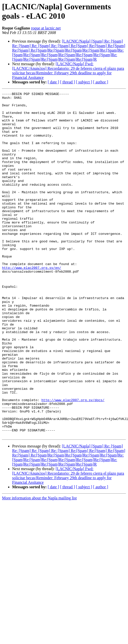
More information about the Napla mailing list (39, 567)
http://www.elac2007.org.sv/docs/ (73, 462)
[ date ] (53, 82)
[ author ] (101, 82)
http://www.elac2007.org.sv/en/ (32, 303)
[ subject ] (84, 82)
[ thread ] (68, 82)
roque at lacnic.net (46, 28)
